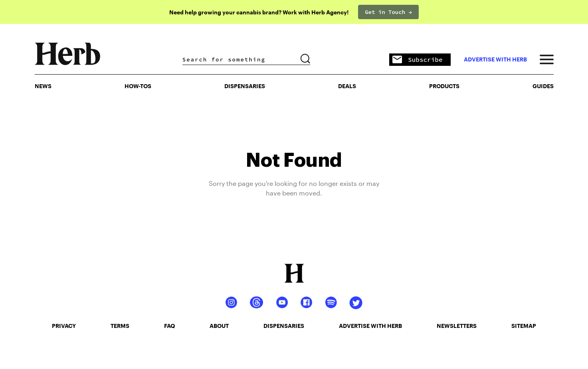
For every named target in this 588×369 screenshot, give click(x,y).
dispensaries (284, 326)
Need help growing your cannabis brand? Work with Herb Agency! (259, 12)
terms (120, 326)
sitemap (524, 326)
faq (169, 326)
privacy (64, 326)
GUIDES (543, 86)
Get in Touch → (388, 12)
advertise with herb (495, 59)
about (219, 326)
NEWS (43, 86)
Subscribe (417, 60)
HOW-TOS (138, 86)
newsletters (457, 326)
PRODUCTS (444, 86)
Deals (347, 86)
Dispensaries (245, 86)
